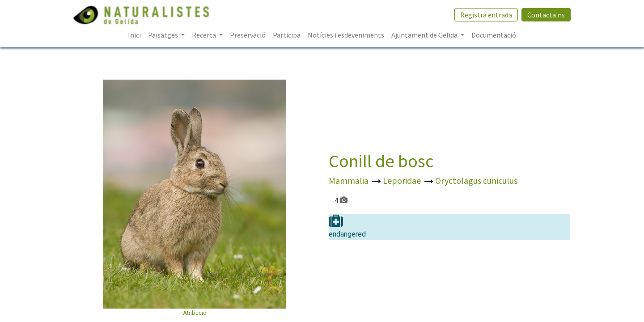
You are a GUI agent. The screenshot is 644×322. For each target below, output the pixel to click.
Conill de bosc (381, 161)
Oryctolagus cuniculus (476, 180)
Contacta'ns (546, 15)
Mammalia (350, 180)
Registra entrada (486, 15)
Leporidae (403, 180)
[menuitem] (134, 35)
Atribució (195, 313)
